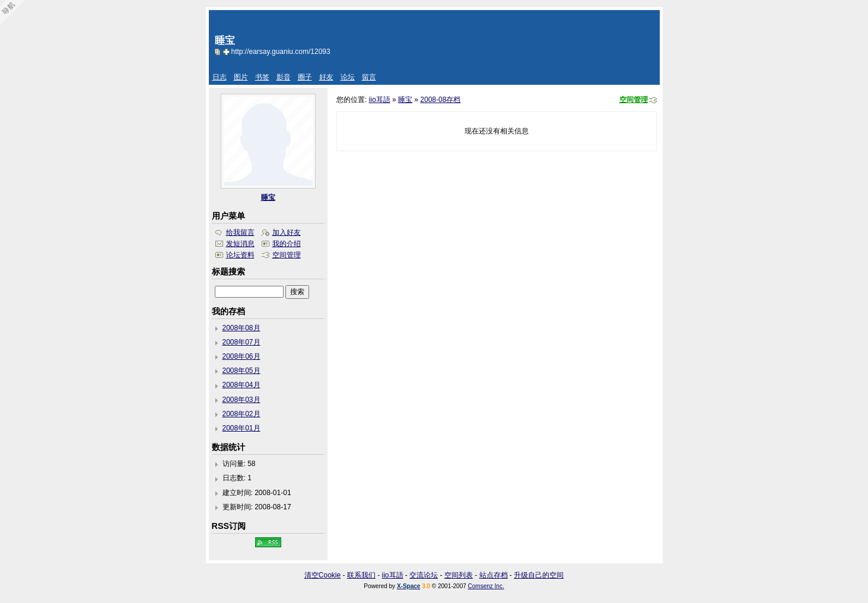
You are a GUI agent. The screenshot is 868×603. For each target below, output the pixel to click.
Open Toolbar (15, 13)
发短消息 (240, 244)
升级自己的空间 (539, 575)
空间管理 (634, 100)
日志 (220, 77)
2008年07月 (241, 342)
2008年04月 (241, 385)
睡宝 (405, 100)
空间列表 (459, 575)
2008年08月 (241, 328)
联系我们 (361, 575)
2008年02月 (241, 414)
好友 (326, 77)
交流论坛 (424, 575)
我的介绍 (287, 244)
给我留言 (240, 232)
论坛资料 (240, 255)
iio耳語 (380, 100)
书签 (262, 77)
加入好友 (287, 232)
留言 (369, 77)
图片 (241, 77)
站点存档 (494, 575)
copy (219, 52)
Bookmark (227, 52)
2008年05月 (241, 371)
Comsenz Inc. (486, 586)
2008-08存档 (440, 100)
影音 (284, 77)
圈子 (305, 77)
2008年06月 (241, 356)
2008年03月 (241, 400)
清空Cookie (322, 575)
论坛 (348, 77)
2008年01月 (241, 428)
